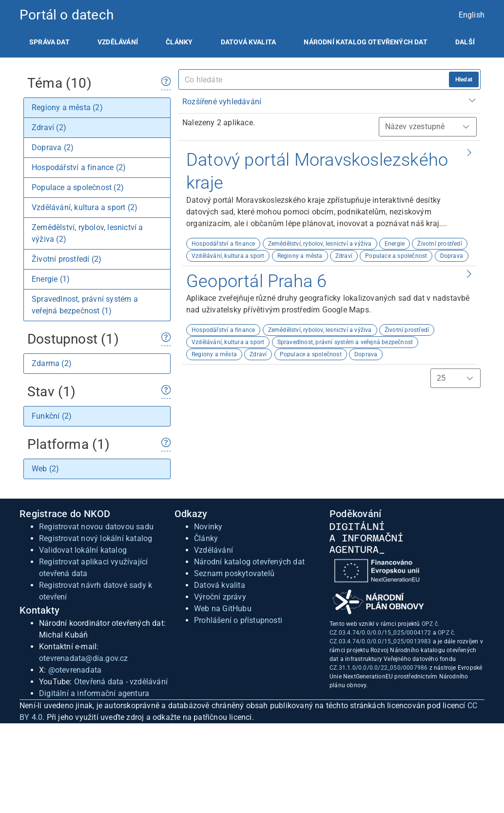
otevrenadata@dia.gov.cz (84, 658)
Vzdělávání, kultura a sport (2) (85, 207)
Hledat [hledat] (464, 79)
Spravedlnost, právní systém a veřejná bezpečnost (345, 342)
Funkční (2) (52, 416)
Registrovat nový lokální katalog (96, 538)
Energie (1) (51, 279)
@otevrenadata (75, 670)
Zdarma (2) (52, 363)
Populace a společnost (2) (78, 187)
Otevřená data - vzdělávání (121, 682)
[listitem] (49, 42)
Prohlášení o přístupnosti (238, 620)
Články (179, 42)
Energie (395, 244)
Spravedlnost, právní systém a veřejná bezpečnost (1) (85, 305)
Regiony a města (300, 256)
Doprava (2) (53, 147)
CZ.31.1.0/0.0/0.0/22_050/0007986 (378, 668)
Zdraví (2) (49, 127)
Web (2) (45, 469)
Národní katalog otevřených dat (249, 562)
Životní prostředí (439, 244)
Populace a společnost (396, 256)
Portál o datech (67, 15)
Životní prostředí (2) (67, 259)
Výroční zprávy (220, 597)
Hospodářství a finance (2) (79, 167)
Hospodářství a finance (223, 244)
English (472, 15)
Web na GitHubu (223, 609)
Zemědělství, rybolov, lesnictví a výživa (320, 244)
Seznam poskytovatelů (234, 573)
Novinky (208, 527)
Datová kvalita (248, 42)
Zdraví (344, 256)
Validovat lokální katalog (83, 550)
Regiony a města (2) (67, 107)
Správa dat (49, 42)
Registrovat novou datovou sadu (96, 527)
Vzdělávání (118, 42)
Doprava (452, 256)
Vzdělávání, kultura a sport (228, 256)
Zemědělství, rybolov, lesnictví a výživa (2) (87, 233)
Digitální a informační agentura (94, 693)
